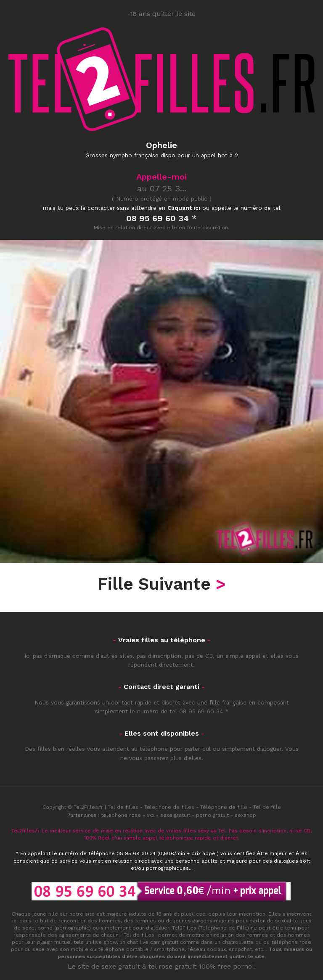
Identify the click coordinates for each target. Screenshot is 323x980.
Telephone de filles (169, 807)
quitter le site (247, 956)
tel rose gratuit (172, 966)
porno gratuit (212, 815)
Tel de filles (123, 807)
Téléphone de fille (224, 807)
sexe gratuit (175, 815)
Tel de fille (267, 807)
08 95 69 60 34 (201, 711)
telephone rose (121, 815)
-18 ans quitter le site (161, 14)
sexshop (245, 815)
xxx (151, 815)
